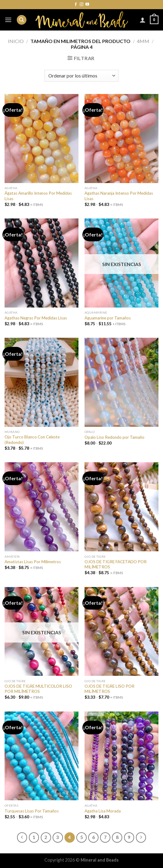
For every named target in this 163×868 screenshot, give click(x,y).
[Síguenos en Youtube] (87, 5)
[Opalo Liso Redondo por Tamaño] (121, 382)
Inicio (16, 41)
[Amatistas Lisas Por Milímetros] (42, 507)
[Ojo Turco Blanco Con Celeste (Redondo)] (42, 382)
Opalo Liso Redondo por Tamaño (114, 437)
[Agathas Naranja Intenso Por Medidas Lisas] (121, 139)
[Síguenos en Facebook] (76, 5)
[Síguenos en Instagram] (81, 5)
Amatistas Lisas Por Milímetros (33, 562)
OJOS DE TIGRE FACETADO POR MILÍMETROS (116, 564)
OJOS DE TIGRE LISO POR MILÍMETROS (109, 689)
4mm (143, 41)
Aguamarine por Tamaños (108, 318)
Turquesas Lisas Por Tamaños (32, 811)
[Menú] (8, 20)
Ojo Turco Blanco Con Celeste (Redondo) (32, 440)
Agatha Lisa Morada (103, 811)
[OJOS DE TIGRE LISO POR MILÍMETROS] (121, 632)
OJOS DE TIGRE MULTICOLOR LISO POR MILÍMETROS (38, 689)
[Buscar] (22, 20)
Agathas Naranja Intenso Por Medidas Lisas (119, 196)
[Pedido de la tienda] (81, 76)
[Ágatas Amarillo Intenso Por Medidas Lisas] (42, 139)
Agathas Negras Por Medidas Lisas (36, 318)
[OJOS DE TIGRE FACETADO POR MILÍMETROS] (121, 507)
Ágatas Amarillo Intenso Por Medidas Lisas (38, 196)
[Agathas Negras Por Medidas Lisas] (42, 263)
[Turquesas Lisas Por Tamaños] (42, 756)
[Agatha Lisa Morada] (121, 756)
